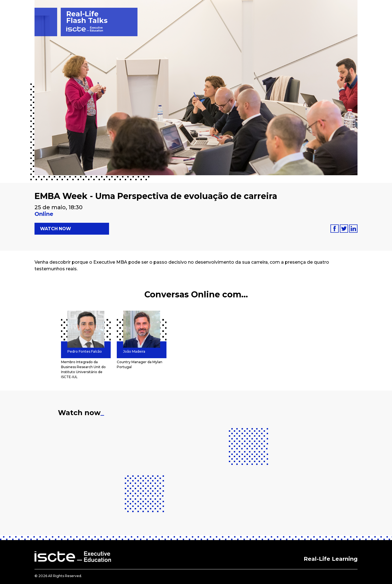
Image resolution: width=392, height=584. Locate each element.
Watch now (56, 229)
